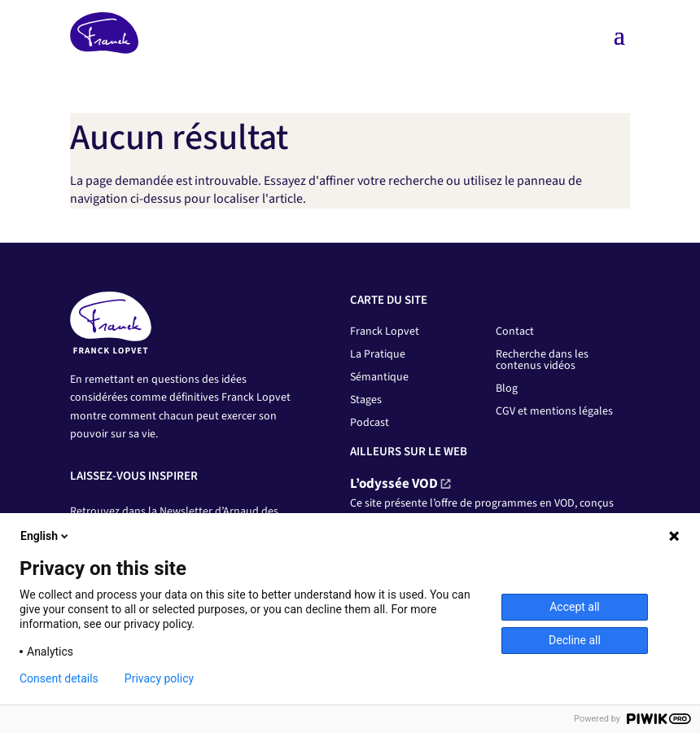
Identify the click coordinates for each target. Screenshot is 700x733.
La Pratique (378, 354)
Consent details (59, 678)
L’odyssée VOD (394, 484)
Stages (366, 400)
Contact (515, 331)
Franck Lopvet (385, 331)
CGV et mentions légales (554, 411)
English (46, 536)
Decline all (575, 640)
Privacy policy (159, 678)
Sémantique (379, 377)
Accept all (575, 607)
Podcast (370, 423)
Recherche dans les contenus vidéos (542, 360)
